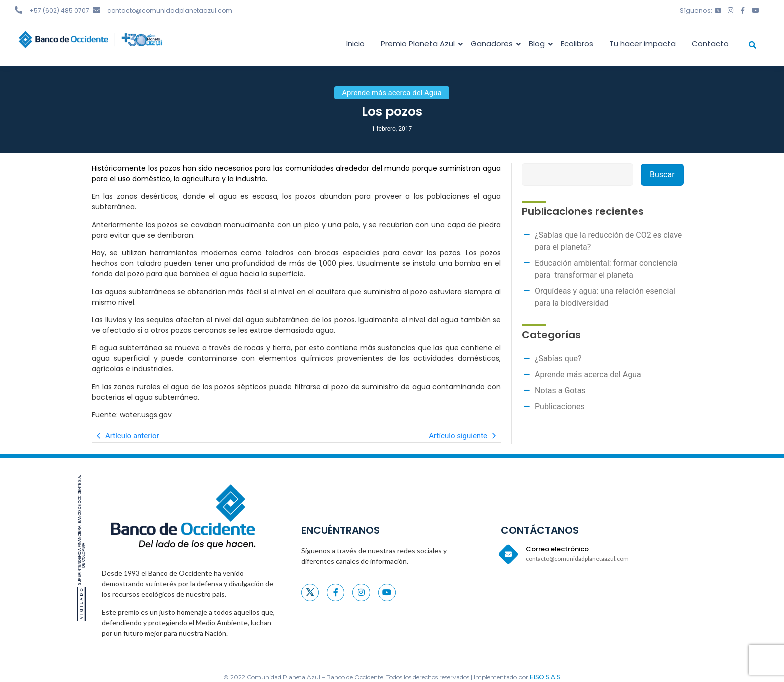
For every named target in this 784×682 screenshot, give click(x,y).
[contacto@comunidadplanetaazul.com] (97, 10)
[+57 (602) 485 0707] (19, 10)
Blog (539, 44)
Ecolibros (577, 44)
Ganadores (494, 44)
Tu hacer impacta (643, 44)
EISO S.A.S (545, 677)
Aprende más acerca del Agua (588, 375)
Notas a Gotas (560, 391)
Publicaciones (560, 407)
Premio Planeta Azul (420, 44)
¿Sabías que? (558, 359)
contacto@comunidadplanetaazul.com (170, 11)
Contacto (710, 44)
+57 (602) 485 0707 (59, 11)
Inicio (356, 44)
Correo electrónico (557, 549)
